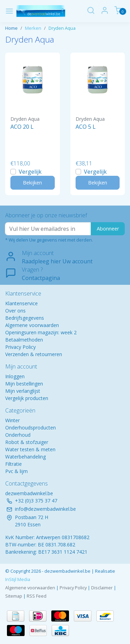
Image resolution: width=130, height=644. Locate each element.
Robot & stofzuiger (27, 442)
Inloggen (15, 376)
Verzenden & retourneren (34, 354)
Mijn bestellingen (24, 384)
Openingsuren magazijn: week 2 (41, 332)
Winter (12, 420)
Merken (33, 28)
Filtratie (14, 464)
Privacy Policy (20, 347)
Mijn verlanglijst (23, 391)
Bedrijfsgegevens (25, 318)
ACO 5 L (86, 127)
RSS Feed (37, 596)
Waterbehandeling (25, 457)
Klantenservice (21, 303)
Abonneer (108, 229)
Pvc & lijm (16, 471)
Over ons (15, 311)
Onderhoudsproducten (31, 428)
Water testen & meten (30, 449)
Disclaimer (102, 588)
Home (11, 28)
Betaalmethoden (24, 340)
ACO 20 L (22, 127)
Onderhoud (18, 435)
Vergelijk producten (27, 398)
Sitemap (14, 596)
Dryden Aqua (62, 28)
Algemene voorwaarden (32, 325)
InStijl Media (18, 579)
